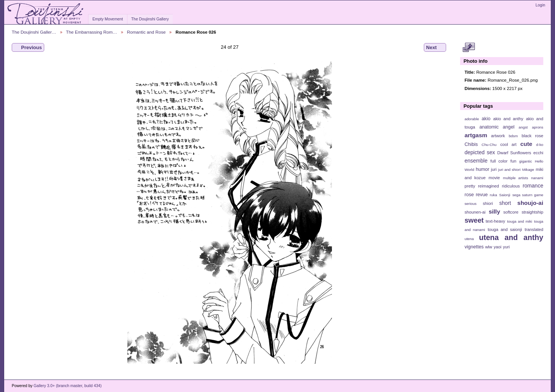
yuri (506, 247)
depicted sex (480, 152)
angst (523, 127)
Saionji (505, 195)
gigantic (526, 161)
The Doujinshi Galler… (34, 32)
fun (513, 161)
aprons (538, 127)
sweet (474, 220)
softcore (511, 212)
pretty (470, 186)
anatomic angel (497, 127)
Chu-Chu (489, 145)
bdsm (513, 136)
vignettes (474, 247)
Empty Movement (108, 19)
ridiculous (511, 186)
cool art (508, 144)
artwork (498, 136)
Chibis (471, 144)
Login (540, 5)
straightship (533, 212)
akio (486, 119)
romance (533, 186)
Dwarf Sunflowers (514, 153)
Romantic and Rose (147, 32)
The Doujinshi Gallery (150, 19)
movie (494, 178)
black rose (533, 136)
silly (495, 211)
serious (471, 204)
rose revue (476, 195)
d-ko (540, 145)
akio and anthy (508, 119)
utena (469, 239)
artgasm (476, 135)
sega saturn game (528, 195)
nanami (537, 178)
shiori (488, 203)
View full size (469, 48)
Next (435, 48)
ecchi (538, 153)
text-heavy (495, 221)
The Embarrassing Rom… (92, 32)
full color (499, 161)
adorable (472, 119)
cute (526, 144)
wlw (489, 247)
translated (534, 229)
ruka (494, 195)
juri (494, 169)
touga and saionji (505, 229)
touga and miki (519, 221)
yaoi (498, 247)
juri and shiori (509, 170)
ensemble (476, 161)
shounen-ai (475, 212)
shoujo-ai (530, 203)
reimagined (488, 186)
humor (482, 169)
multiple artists (515, 178)
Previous (28, 48)
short (505, 203)
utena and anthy (511, 237)
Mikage (528, 170)
